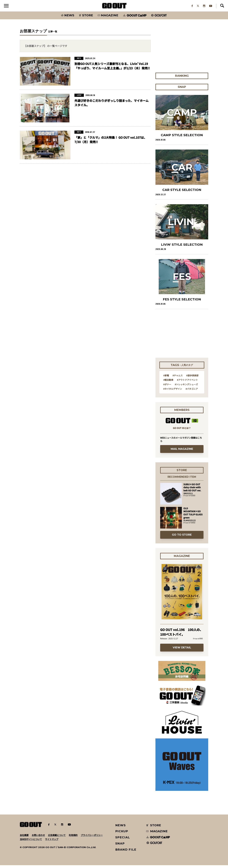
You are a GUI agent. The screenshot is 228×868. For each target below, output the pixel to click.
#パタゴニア (192, 391)
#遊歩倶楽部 (192, 378)
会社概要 (24, 838)
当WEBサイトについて (31, 842)
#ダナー (167, 387)
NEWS (121, 828)
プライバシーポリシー (92, 838)
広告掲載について (57, 838)
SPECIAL (123, 840)
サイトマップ (52, 842)
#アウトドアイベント (187, 382)
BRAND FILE (126, 852)
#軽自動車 (168, 382)
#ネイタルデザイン (173, 391)
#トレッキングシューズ (186, 387)
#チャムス (178, 378)
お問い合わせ (38, 838)
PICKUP (122, 834)
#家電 (166, 378)
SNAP (120, 846)
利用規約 (73, 838)
